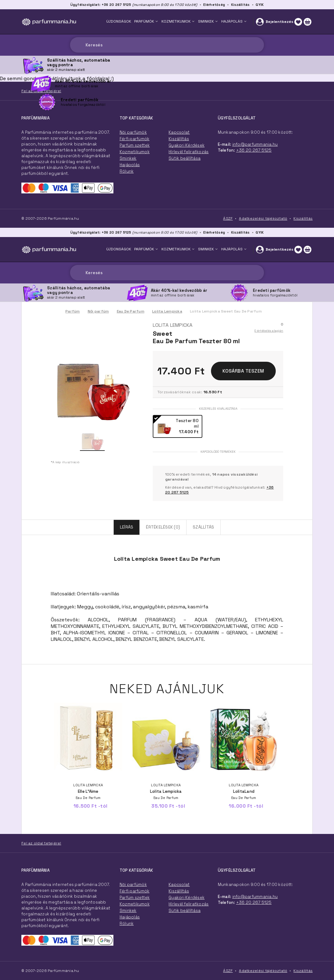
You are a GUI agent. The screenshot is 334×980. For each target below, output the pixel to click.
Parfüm (73, 311)
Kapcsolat (179, 885)
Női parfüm (98, 311)
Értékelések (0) (163, 527)
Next (289, 734)
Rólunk (127, 924)
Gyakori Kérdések (187, 898)
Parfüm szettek (135, 898)
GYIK (260, 232)
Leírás (127, 527)
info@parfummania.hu (255, 897)
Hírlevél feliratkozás (189, 904)
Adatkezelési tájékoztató (263, 971)
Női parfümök (133, 885)
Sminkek (128, 911)
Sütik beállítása (185, 911)
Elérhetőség (214, 232)
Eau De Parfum (131, 311)
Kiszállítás (240, 232)
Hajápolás (130, 917)
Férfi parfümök (135, 891)
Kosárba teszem (243, 371)
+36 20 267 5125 (254, 902)
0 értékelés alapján (269, 331)
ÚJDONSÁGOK (119, 249)
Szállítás (203, 527)
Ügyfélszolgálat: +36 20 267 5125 (101, 232)
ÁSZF (228, 971)
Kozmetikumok (135, 904)
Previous (45, 734)
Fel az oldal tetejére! (41, 843)
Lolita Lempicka (167, 311)
